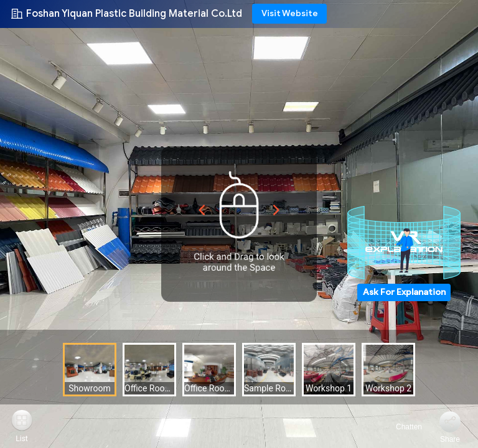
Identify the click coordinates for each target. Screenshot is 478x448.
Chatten (402, 427)
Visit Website (290, 13)
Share (450, 439)
